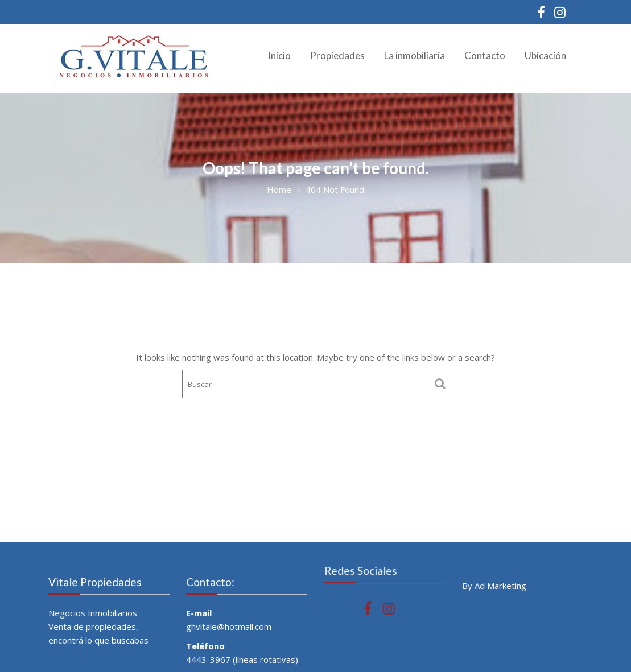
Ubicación (545, 55)
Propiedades (337, 55)
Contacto (485, 55)
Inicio (279, 55)
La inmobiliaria (415, 55)
